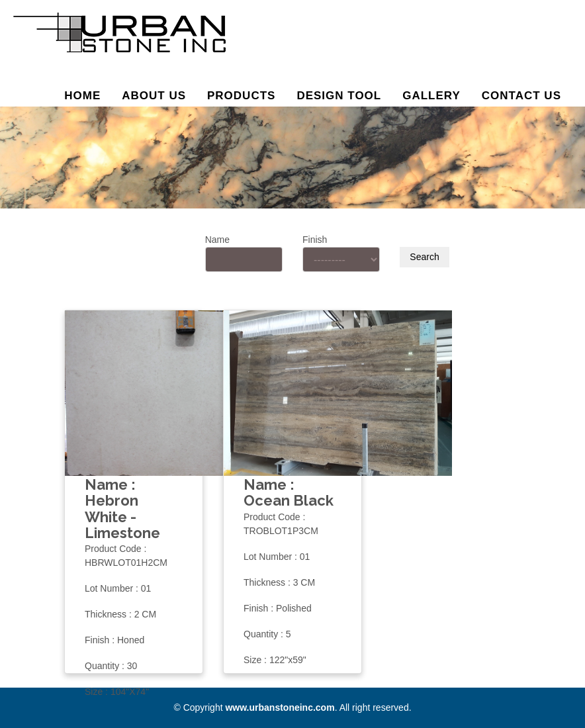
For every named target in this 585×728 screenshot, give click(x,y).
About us (154, 96)
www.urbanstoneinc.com (280, 707)
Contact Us (521, 96)
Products (241, 96)
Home (82, 96)
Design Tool (339, 96)
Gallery (431, 96)
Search (424, 257)
